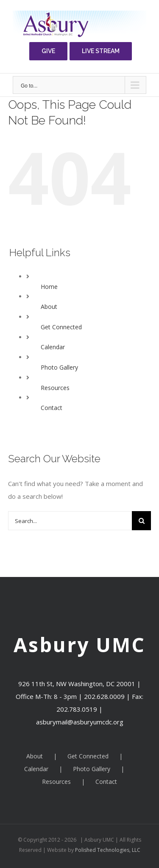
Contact (52, 408)
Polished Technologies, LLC (107, 850)
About (49, 307)
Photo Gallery (59, 367)
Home (49, 287)
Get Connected (61, 327)
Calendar (53, 347)
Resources (55, 388)
